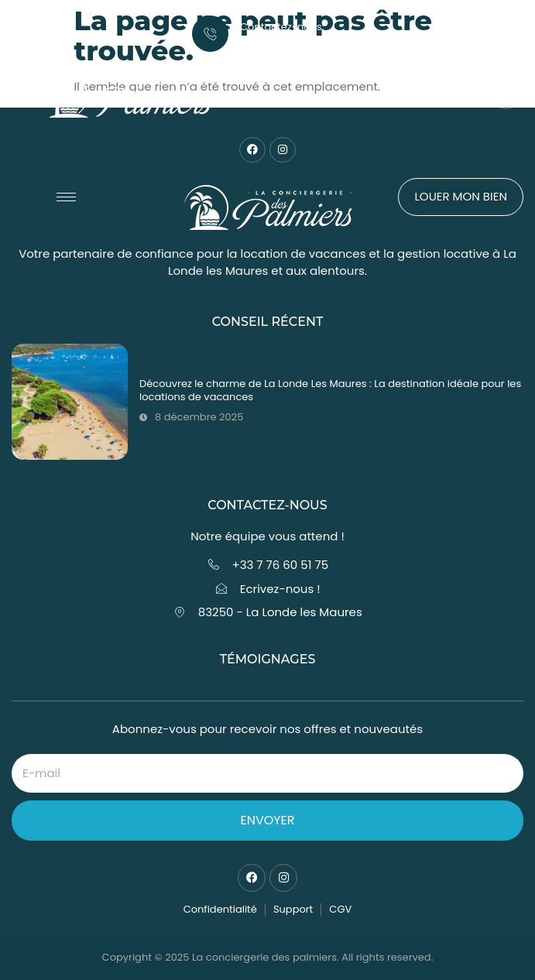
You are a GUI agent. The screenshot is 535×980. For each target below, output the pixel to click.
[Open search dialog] (506, 96)
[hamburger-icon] (66, 197)
